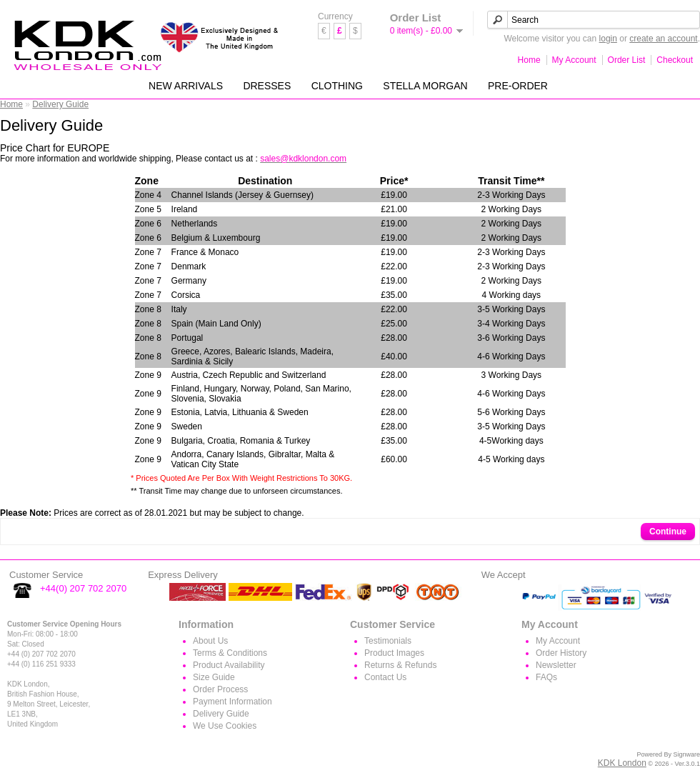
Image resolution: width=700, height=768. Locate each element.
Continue (668, 532)
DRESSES (267, 86)
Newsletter (556, 665)
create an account (663, 39)
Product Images (394, 653)
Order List (627, 60)
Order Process (220, 689)
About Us (210, 641)
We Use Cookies (225, 726)
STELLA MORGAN (425, 86)
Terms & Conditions (230, 653)
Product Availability (229, 665)
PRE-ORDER (518, 86)
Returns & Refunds (400, 665)
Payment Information (232, 702)
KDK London (622, 763)
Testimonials (388, 641)
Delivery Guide (60, 104)
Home (529, 60)
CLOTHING (337, 86)
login (608, 39)
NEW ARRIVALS (186, 86)
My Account (574, 60)
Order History (561, 653)
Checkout (675, 60)
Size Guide (214, 677)
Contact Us (385, 677)
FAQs (546, 677)
